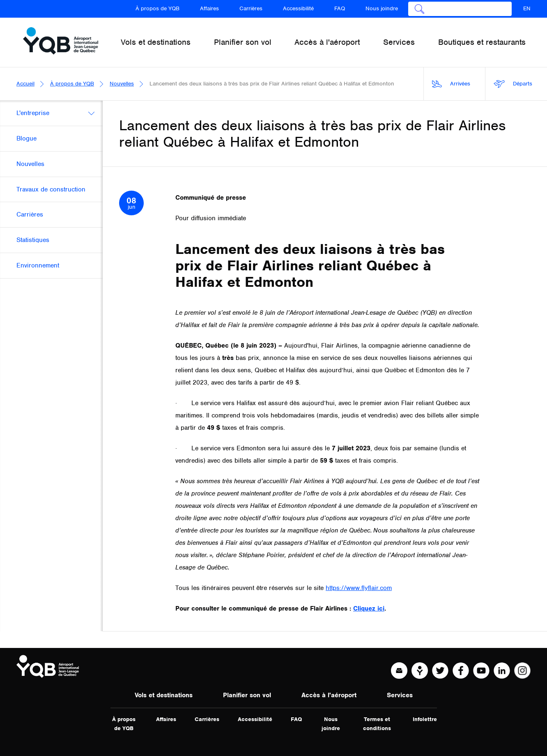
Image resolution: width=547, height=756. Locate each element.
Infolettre (425, 719)
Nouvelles (122, 84)
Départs (513, 84)
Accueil (25, 84)
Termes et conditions (377, 724)
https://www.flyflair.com (359, 588)
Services (400, 695)
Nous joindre (382, 8)
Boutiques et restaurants (482, 42)
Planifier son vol (247, 695)
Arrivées (451, 84)
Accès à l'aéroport (329, 695)
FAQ (340, 8)
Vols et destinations (164, 695)
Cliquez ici (369, 608)
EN (527, 8)
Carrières (251, 8)
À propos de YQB (157, 8)
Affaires (209, 8)
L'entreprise (33, 113)
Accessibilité (298, 8)
